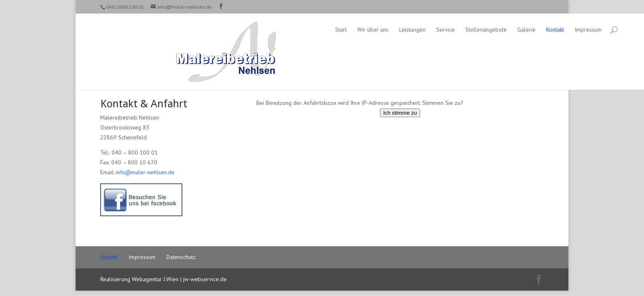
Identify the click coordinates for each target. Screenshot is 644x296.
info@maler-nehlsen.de (145, 172)
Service (371, 30)
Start (267, 30)
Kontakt (481, 30)
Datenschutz (181, 257)
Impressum (514, 30)
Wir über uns (299, 30)
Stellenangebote (412, 30)
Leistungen (338, 30)
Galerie (452, 30)
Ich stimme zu (400, 113)
